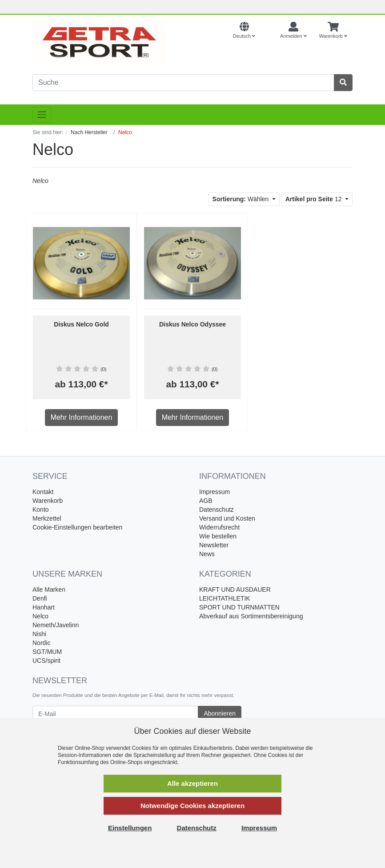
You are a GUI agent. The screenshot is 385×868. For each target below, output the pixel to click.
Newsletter (214, 545)
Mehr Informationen (82, 417)
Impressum (215, 492)
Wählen (242, 199)
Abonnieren (220, 713)
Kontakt (43, 492)
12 (315, 199)
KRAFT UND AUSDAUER (235, 589)
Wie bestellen (218, 536)
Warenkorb (48, 501)
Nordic (41, 643)
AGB (206, 501)
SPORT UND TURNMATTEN (239, 607)
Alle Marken (49, 589)
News (207, 554)
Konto (41, 510)
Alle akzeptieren (192, 783)
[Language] (244, 31)
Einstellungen (130, 828)
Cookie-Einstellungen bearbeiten (77, 527)
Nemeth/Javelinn (56, 625)
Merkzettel (47, 518)
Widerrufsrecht (219, 527)
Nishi (39, 634)
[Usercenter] (293, 31)
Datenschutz (217, 510)
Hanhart (44, 607)
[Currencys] (268, 31)
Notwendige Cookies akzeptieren (192, 806)
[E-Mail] (115, 714)
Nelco (40, 616)
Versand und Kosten (227, 518)
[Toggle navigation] (42, 115)
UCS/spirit (46, 661)
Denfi (40, 598)
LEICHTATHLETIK (225, 598)
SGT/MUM (47, 652)
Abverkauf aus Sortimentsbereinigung (251, 616)
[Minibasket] (333, 31)
